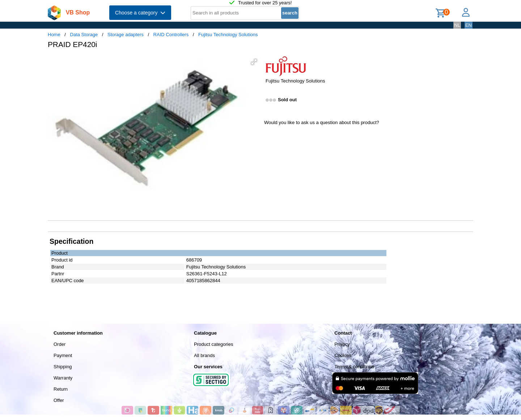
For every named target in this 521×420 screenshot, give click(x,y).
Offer (59, 400)
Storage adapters (126, 35)
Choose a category (140, 13)
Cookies (343, 355)
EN (469, 25)
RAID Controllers (171, 35)
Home (54, 35)
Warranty (63, 378)
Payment (63, 355)
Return (61, 389)
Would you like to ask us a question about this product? (322, 122)
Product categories (213, 344)
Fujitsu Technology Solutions (228, 35)
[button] (254, 62)
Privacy (342, 344)
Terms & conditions (354, 367)
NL (457, 25)
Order (60, 344)
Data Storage (84, 35)
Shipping (63, 367)
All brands (204, 355)
